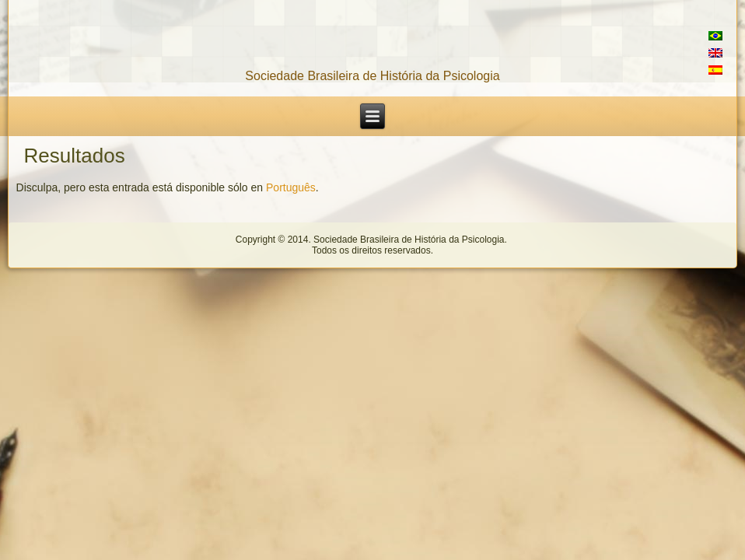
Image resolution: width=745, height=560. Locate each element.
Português (291, 187)
